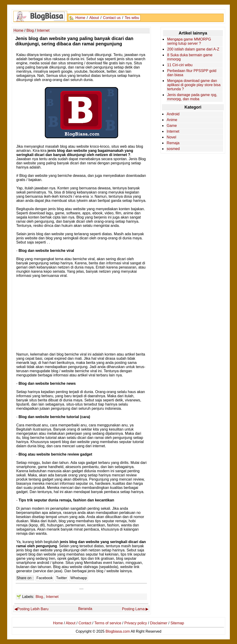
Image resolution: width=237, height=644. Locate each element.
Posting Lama (133, 609)
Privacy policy (136, 623)
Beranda (85, 609)
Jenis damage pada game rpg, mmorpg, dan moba (192, 97)
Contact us (112, 18)
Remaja (173, 143)
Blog (39, 597)
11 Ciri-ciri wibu (180, 65)
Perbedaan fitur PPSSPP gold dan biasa (192, 73)
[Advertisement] (81, 317)
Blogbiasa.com (118, 631)
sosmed (173, 149)
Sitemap (177, 623)
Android (173, 114)
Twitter (61, 578)
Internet (52, 597)
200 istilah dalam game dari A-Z (193, 49)
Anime (172, 120)
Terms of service (108, 623)
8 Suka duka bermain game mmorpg (190, 57)
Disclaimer (159, 623)
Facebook (44, 578)
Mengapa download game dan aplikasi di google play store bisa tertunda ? (194, 85)
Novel (171, 137)
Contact (85, 623)
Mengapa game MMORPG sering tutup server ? (189, 41)
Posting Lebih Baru (33, 609)
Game (172, 126)
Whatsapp (79, 578)
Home (80, 18)
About (94, 18)
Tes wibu (132, 18)
